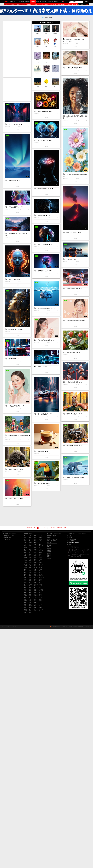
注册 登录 (86, 4)
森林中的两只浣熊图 (44, 642)
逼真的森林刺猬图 (42, 674)
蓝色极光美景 (41, 247)
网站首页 (22, 2)
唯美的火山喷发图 (43, 303)
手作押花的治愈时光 (44, 109)
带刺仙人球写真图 (42, 735)
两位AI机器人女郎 (43, 191)
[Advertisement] (17, 49)
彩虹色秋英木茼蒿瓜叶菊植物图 (18, 235)
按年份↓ (24, 4)
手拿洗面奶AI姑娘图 (43, 579)
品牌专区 (69, 4)
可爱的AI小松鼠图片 (44, 611)
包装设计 (41, 4)
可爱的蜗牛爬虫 (14, 503)
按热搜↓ (18, 4)
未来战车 (11, 530)
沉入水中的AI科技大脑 (44, 439)
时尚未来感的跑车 (14, 606)
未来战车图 (12, 366)
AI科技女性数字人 (14, 311)
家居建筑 (58, 4)
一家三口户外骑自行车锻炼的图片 (18, 635)
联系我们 (70, 544)
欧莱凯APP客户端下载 (73, 543)
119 (65, 2)
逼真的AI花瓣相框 (43, 162)
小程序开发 (50, 2)
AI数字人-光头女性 (43, 358)
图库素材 (33, 2)
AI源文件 (38, 2)
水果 (25, 538)
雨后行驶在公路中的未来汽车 (17, 337)
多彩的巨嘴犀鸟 (13, 706)
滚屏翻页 (81, 4)
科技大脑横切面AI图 (15, 284)
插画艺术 (52, 4)
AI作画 (46, 4)
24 (62, 2)
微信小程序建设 (71, 541)
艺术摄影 (35, 4)
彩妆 (30, 538)
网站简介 (70, 536)
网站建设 (56, 2)
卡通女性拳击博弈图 (15, 559)
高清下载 (75, 4)
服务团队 (70, 538)
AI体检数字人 (41, 329)
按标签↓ (13, 4)
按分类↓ (7, 4)
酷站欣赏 (27, 2)
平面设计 (29, 4)
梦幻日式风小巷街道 (14, 178)
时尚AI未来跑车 (42, 532)
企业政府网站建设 (72, 539)
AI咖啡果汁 (12, 674)
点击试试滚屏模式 (61, 528)
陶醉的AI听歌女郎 (14, 471)
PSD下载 (44, 2)
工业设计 (63, 4)
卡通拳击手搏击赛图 (15, 421)
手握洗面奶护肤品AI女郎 (45, 471)
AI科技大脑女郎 (42, 402)
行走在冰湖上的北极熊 (44, 706)
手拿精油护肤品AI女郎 (44, 503)
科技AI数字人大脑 (14, 392)
